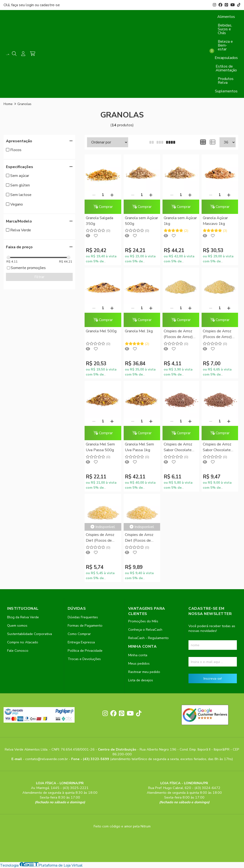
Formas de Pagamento (85, 625)
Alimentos (226, 17)
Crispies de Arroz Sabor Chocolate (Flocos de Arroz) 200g (178, 447)
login (30, 5)
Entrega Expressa (81, 642)
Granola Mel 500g (101, 331)
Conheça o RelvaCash (145, 630)
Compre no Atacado (23, 642)
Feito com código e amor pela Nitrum (122, 826)
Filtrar (39, 277)
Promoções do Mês (143, 621)
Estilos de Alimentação (226, 68)
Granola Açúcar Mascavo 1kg (215, 221)
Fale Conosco (18, 651)
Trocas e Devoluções (84, 659)
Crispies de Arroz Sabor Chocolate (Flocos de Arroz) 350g (217, 447)
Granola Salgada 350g (99, 221)
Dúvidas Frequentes (83, 617)
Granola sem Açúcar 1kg (180, 221)
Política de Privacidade (85, 651)
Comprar (103, 207)
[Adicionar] (112, 195)
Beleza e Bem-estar (225, 45)
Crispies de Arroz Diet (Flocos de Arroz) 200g (100, 538)
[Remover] (94, 195)
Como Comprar (79, 634)
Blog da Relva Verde (23, 617)
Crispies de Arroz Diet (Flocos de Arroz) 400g (139, 538)
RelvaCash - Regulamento (148, 638)
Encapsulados (226, 58)
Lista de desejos (141, 680)
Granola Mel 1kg (139, 331)
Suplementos (226, 91)
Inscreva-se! (213, 678)
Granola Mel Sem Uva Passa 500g (100, 447)
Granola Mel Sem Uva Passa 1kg (139, 447)
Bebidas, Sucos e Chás (225, 29)
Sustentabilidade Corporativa (30, 634)
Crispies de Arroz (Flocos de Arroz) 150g (178, 334)
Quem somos (17, 625)
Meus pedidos (139, 663)
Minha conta (138, 655)
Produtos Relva (226, 81)
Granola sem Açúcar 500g (141, 221)
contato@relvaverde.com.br (47, 759)
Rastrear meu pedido (144, 672)
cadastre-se (50, 5)
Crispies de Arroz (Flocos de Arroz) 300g (217, 334)
